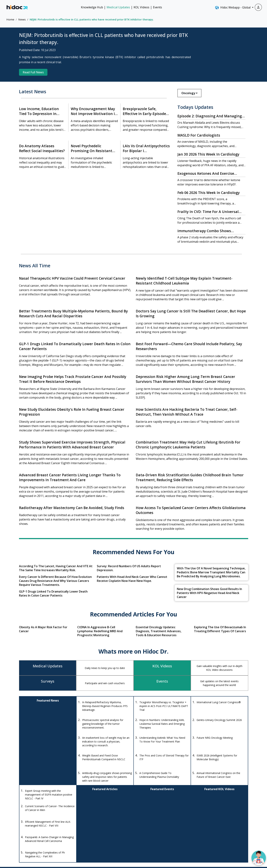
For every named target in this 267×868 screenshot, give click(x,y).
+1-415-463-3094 (87, 828)
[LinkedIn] (50, 840)
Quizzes (190, 837)
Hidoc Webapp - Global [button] (233, 8)
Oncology (189, 93)
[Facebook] (23, 840)
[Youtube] (41, 840)
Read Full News (33, 72)
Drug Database (153, 824)
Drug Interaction (154, 831)
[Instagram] (31, 840)
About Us (223, 837)
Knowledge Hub (92, 7)
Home (10, 19)
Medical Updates (118, 7)
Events (157, 7)
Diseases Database (156, 837)
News (22, 19)
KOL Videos (141, 7)
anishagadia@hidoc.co (90, 838)
